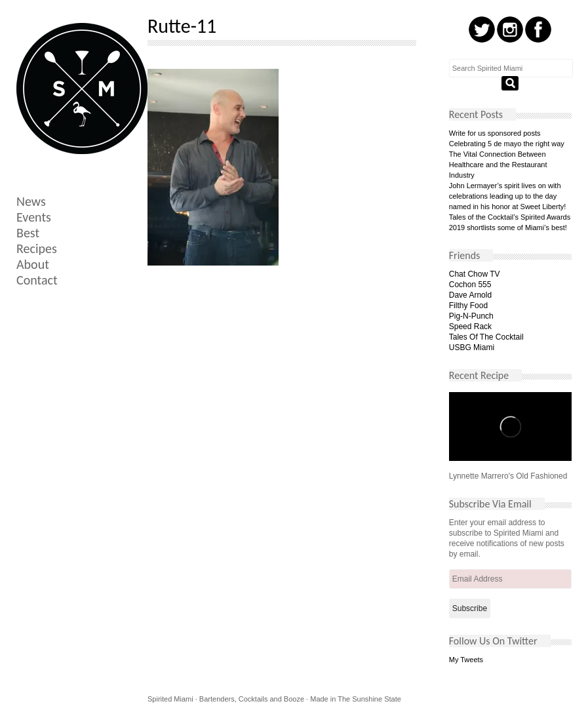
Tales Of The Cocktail (486, 337)
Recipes (37, 248)
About (33, 264)
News (31, 201)
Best (28, 233)
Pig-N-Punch (471, 316)
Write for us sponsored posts (495, 133)
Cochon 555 (470, 285)
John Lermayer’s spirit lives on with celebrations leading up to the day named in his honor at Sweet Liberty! (508, 196)
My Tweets (466, 660)
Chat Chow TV (475, 274)
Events (34, 217)
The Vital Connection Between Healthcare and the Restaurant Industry (498, 165)
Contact (37, 280)
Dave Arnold (470, 295)
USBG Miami (472, 347)
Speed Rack (470, 327)
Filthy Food (468, 306)
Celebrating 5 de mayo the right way (507, 144)
